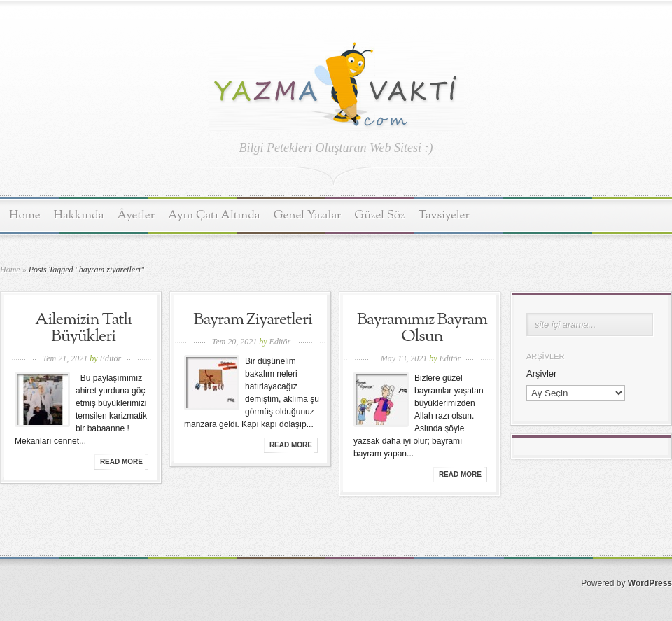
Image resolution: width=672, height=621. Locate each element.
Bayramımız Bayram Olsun (422, 328)
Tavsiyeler (444, 215)
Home (25, 215)
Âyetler (136, 215)
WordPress (650, 583)
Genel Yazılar (308, 215)
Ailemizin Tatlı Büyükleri (83, 328)
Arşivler (541, 374)
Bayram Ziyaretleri (252, 320)
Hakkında (79, 215)
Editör (111, 358)
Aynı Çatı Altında (214, 215)
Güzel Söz (379, 215)
